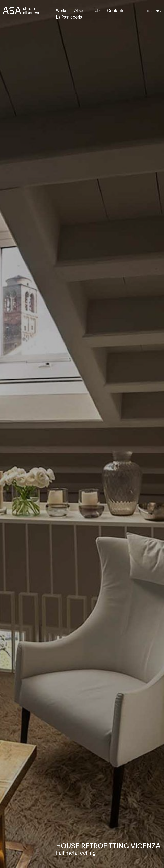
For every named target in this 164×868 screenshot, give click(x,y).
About (80, 10)
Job (96, 10)
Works (62, 10)
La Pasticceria (69, 17)
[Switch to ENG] (157, 11)
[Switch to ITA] (149, 11)
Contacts (116, 10)
